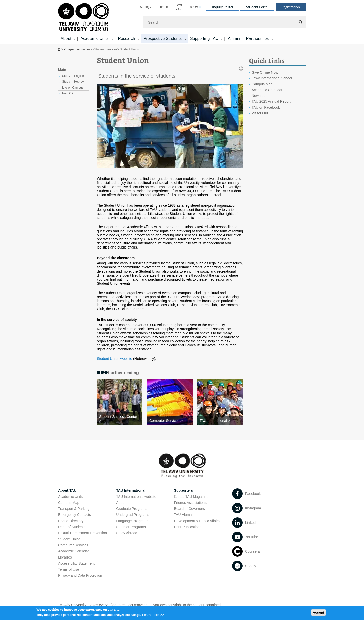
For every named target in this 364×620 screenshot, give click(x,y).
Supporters (184, 490)
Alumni (234, 39)
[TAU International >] (220, 421)
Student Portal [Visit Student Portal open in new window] (257, 7)
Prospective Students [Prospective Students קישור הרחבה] (163, 39)
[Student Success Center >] (120, 419)
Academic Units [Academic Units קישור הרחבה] (94, 39)
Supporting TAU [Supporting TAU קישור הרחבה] (204, 39)
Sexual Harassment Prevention (83, 533)
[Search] (224, 22)
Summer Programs (131, 527)
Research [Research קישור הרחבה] (126, 39)
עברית (194, 7)
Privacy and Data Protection (80, 575)
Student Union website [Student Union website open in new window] (115, 359)
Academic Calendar (74, 551)
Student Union (69, 539)
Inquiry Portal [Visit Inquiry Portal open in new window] (222, 7)
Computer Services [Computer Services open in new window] (73, 545)
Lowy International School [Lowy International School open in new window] (272, 78)
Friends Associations (190, 503)
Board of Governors (190, 509)
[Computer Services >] (170, 421)
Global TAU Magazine (191, 497)
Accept (318, 614)
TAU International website (136, 497)
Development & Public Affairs (197, 521)
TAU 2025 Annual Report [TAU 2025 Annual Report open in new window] (271, 101)
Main (62, 70)
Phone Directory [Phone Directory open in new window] (71, 521)
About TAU (67, 490)
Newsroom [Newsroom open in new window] (260, 96)
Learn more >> (153, 616)
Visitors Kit (260, 113)
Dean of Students (72, 527)
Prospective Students (78, 49)
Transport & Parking (74, 509)
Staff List (179, 7)
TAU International (131, 490)
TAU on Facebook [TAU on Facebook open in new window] (266, 107)
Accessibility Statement (76, 563)
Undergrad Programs (133, 515)
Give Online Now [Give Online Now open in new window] (265, 72)
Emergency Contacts (75, 515)
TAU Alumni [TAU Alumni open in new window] (183, 515)
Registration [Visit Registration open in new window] (291, 7)
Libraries (164, 7)
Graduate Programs (132, 509)
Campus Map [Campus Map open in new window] (262, 84)
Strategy (145, 7)
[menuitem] (145, 7)
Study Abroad (127, 533)
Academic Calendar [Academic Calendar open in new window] (267, 90)
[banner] (182, 22)
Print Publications (188, 527)
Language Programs (132, 521)
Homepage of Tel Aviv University (60, 49)
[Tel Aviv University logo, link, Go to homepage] (84, 17)
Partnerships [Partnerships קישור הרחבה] (257, 39)
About (121, 503)
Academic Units (70, 497)
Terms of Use (69, 569)
